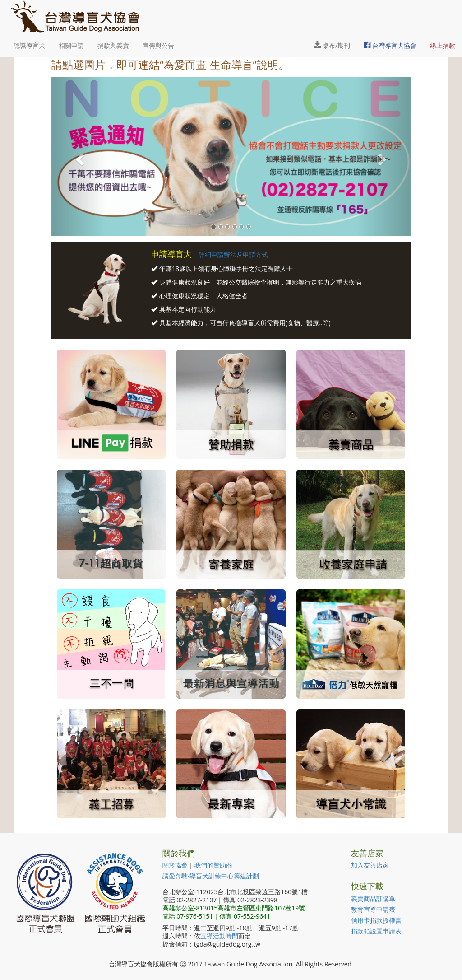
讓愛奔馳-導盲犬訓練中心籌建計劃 (211, 876)
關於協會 (175, 865)
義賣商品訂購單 (373, 898)
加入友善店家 (370, 865)
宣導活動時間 (219, 936)
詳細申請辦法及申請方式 (233, 254)
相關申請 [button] (71, 45)
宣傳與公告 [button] (158, 45)
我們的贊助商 (213, 865)
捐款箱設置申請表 (376, 931)
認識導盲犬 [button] (29, 45)
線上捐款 (443, 45)
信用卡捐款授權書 (376, 920)
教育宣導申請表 (373, 909)
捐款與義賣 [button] (113, 45)
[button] (78, 156)
